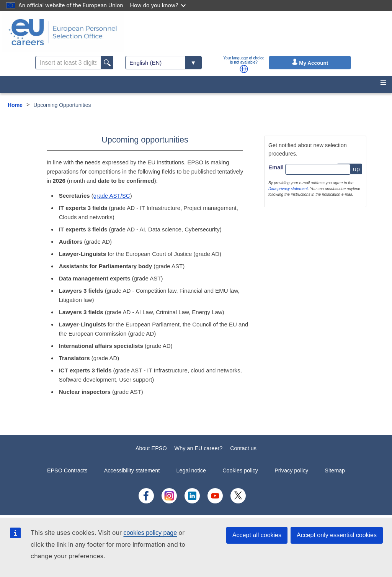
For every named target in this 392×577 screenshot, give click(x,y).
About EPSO (151, 448)
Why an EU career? (199, 448)
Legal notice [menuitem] (191, 470)
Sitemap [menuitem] (335, 470)
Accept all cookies (257, 535)
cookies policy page (150, 533)
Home (15, 105)
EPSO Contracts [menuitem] (67, 470)
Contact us (243, 448)
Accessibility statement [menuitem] (132, 470)
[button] (244, 69)
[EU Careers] (63, 32)
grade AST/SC (112, 196)
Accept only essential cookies (337, 535)
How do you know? (158, 5)
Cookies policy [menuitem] (240, 470)
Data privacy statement (288, 189)
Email (276, 167)
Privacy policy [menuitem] (291, 470)
